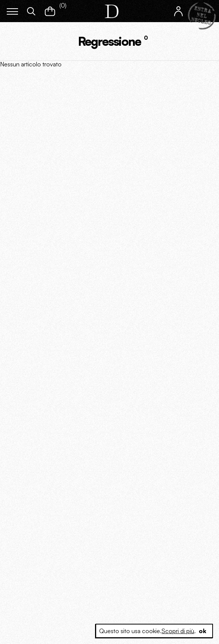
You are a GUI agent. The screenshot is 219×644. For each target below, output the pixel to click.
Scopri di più (178, 631)
